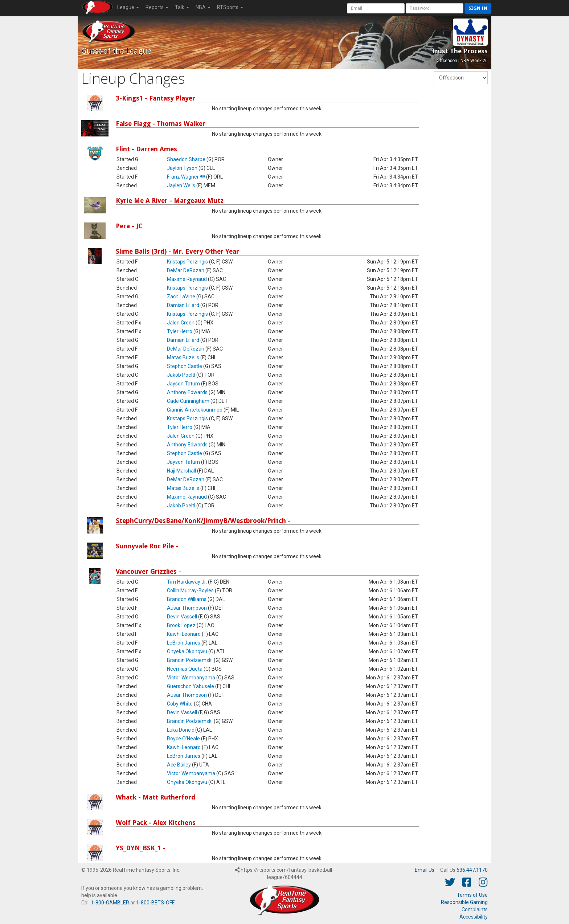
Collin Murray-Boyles (190, 590)
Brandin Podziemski (190, 660)
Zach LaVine (181, 297)
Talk (182, 7)
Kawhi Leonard (184, 634)
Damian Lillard (183, 305)
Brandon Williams (187, 599)
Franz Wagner (186, 177)
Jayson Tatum (183, 384)
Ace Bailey (179, 765)
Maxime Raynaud (187, 279)
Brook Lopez (181, 625)
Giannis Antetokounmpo (195, 410)
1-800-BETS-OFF (155, 903)
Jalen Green (181, 323)
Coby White (180, 704)
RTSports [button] (230, 7)
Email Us (425, 870)
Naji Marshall (181, 471)
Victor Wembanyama (191, 678)
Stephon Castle (185, 366)
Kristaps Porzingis (187, 262)
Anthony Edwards (187, 392)
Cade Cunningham (188, 401)
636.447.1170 (472, 870)
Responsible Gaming (464, 902)
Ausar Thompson (187, 608)
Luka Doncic (181, 730)
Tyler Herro (180, 331)
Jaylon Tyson (182, 168)
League (128, 7)
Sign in (478, 8)
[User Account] (376, 8)
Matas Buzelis (183, 357)
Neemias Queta (185, 669)
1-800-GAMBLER (110, 903)
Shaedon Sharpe (186, 159)
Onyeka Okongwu (187, 651)
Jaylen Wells (181, 185)
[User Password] (435, 8)
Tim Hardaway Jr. (187, 582)
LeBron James (184, 643)
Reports (157, 7)
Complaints (475, 909)
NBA (203, 7)
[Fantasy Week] (461, 78)
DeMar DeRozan (186, 270)
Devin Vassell (182, 617)
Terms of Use (472, 895)
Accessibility (474, 917)
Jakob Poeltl (181, 375)
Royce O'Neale (183, 739)
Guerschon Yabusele (191, 686)
